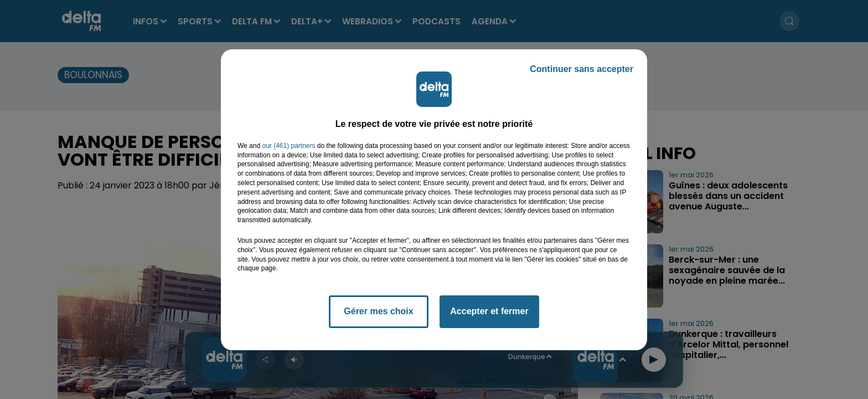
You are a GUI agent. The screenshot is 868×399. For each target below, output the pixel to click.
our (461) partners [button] (288, 146)
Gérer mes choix (378, 311)
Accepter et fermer (489, 311)
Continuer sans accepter (582, 69)
